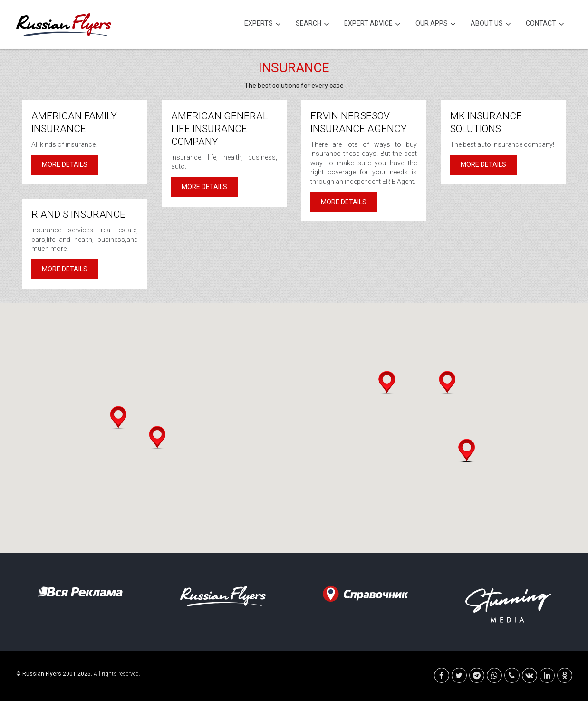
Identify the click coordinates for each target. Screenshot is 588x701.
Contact (545, 24)
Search (313, 24)
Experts (263, 24)
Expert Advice (372, 24)
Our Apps (436, 24)
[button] (118, 418)
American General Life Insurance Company (220, 129)
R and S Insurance (78, 214)
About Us (491, 24)
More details (65, 164)
